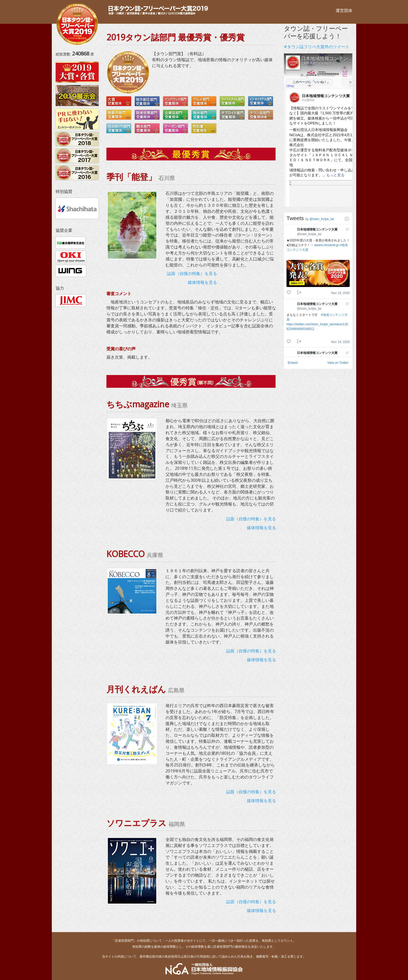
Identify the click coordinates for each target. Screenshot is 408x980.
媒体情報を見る (202, 282)
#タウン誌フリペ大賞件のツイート (317, 47)
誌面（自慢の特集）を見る (192, 273)
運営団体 (344, 10)
